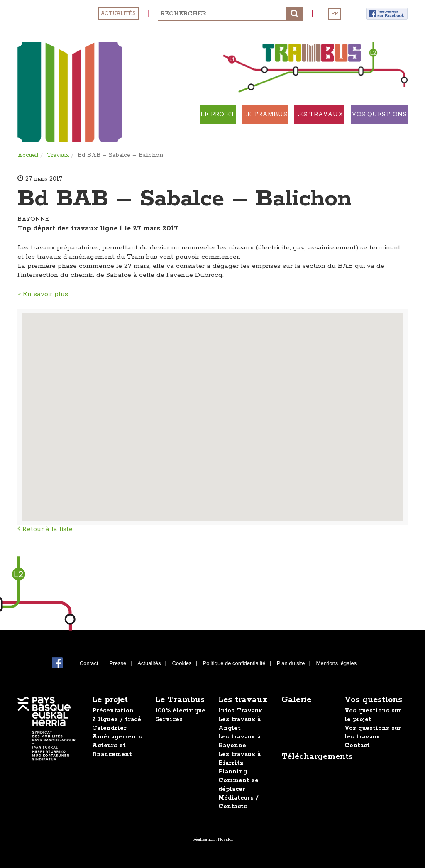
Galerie (296, 700)
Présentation (113, 711)
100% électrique (180, 711)
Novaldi (225, 839)
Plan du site (291, 663)
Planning (233, 772)
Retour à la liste (45, 529)
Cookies (182, 663)
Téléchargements (317, 757)
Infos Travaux (240, 711)
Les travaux (366, 115)
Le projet (215, 115)
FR (335, 14)
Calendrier (109, 728)
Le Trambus (287, 115)
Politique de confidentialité (234, 663)
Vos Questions (365, 134)
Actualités (118, 13)
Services (169, 719)
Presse (118, 663)
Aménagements (117, 737)
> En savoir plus (43, 294)
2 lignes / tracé (117, 719)
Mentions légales (337, 663)
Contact (89, 663)
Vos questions (373, 700)
